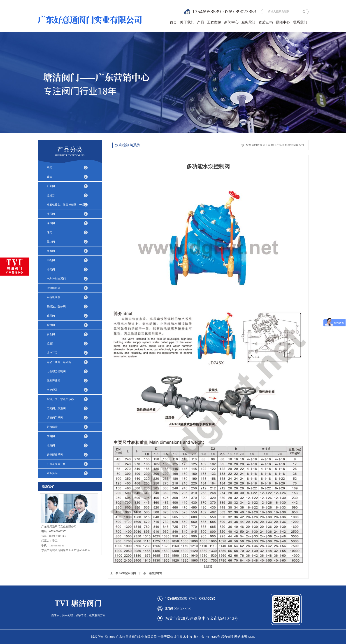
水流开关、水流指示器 (60, 399)
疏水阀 (51, 325)
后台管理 (227, 637)
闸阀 (49, 168)
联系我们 (300, 22)
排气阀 (51, 269)
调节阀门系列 (55, 418)
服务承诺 (248, 22)
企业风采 (52, 473)
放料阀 (51, 436)
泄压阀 (51, 214)
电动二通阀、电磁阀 (59, 362)
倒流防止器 (53, 288)
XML (251, 637)
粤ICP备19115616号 (207, 637)
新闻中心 (231, 22)
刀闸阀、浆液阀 (56, 408)
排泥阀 (51, 445)
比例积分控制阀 (56, 371)
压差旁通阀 (53, 381)
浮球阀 (51, 223)
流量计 (51, 344)
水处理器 (52, 390)
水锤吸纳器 (53, 297)
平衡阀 (51, 260)
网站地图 (241, 637)
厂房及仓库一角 (56, 464)
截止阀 (51, 242)
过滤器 (51, 195)
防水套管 (52, 427)
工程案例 (214, 22)
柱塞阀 (51, 251)
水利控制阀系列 (56, 279)
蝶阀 (49, 177)
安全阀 (51, 334)
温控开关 (52, 353)
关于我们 (187, 22)
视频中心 (283, 22)
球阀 (49, 232)
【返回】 (208, 567)
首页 (173, 22)
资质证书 (266, 22)
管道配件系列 (55, 455)
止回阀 (51, 186)
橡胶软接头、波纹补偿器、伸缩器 (67, 205)
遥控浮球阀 (156, 573)
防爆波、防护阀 (56, 307)
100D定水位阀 (128, 573)
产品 (201, 22)
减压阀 (51, 316)
